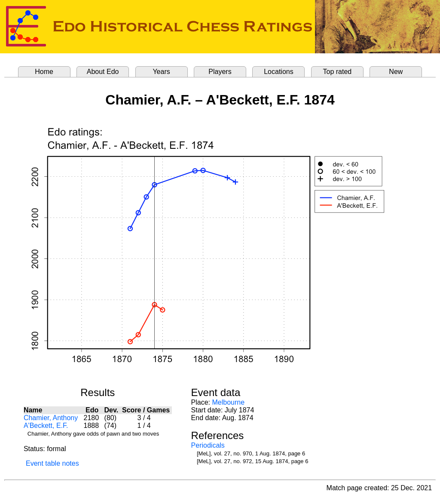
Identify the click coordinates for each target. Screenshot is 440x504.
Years (161, 72)
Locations (279, 72)
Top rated (338, 72)
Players (220, 72)
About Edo (103, 72)
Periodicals (208, 445)
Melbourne (229, 402)
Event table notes (52, 463)
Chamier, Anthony (51, 418)
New (396, 72)
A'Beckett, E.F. (46, 426)
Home (44, 72)
